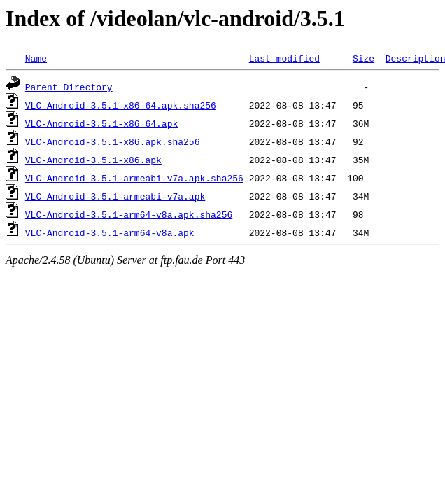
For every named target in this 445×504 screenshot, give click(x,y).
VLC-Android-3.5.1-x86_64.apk (101, 123)
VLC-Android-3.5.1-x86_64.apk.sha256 (121, 105)
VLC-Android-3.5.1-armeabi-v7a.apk (115, 196)
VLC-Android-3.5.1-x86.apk (93, 160)
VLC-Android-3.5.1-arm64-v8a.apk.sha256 (129, 214)
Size (363, 58)
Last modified (284, 58)
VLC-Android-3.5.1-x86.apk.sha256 (113, 141)
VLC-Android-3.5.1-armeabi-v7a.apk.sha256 (134, 178)
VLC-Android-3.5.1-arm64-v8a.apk (110, 232)
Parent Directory (69, 87)
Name (36, 58)
